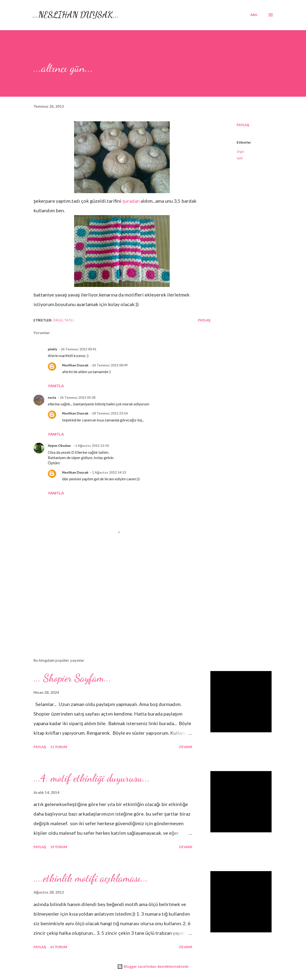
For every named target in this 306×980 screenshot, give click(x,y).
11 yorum (59, 747)
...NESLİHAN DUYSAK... (76, 15)
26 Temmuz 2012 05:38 (78, 397)
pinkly (52, 349)
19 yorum (59, 847)
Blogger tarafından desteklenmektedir (153, 966)
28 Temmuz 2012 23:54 (110, 413)
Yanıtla (56, 386)
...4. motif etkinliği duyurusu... (92, 778)
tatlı (240, 158)
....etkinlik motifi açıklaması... (91, 878)
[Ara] (254, 15)
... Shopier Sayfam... (72, 678)
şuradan (131, 201)
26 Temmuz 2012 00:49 (110, 365)
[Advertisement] (114, 598)
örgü (240, 151)
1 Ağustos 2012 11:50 (92, 445)
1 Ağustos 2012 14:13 (109, 472)
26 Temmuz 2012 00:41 (79, 349)
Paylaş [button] (243, 125)
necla (52, 397)
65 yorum (59, 947)
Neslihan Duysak (75, 365)
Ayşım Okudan (60, 445)
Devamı (186, 747)
